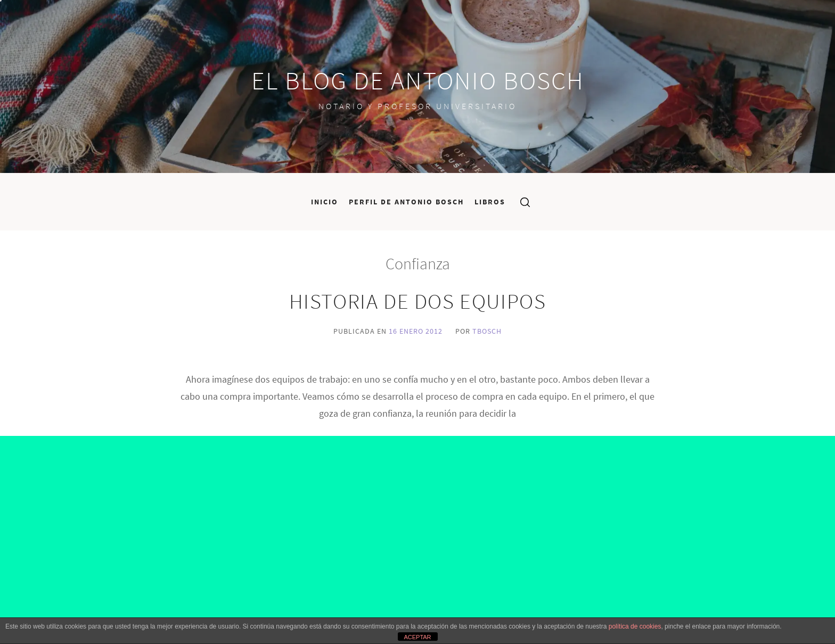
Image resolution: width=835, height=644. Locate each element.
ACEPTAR (417, 637)
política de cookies (635, 626)
